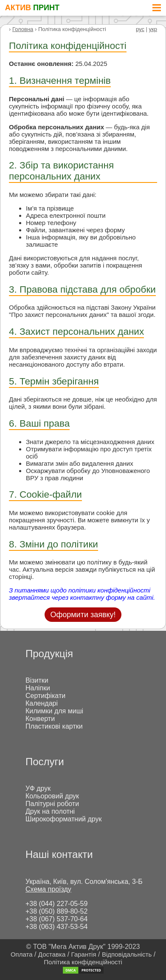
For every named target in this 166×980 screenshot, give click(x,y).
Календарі (42, 703)
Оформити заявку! (83, 615)
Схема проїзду (48, 889)
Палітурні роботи (52, 804)
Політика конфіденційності (83, 962)
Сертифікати (45, 696)
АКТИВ (32, 8)
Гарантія (84, 954)
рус (140, 29)
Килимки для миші (54, 711)
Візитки (37, 680)
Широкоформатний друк (64, 819)
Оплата (22, 954)
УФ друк (38, 788)
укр (153, 29)
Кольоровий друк (52, 796)
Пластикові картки (54, 726)
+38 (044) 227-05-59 (56, 904)
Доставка (52, 954)
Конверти (40, 719)
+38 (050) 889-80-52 (56, 911)
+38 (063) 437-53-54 (56, 927)
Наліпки (38, 688)
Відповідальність (127, 954)
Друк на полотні (50, 811)
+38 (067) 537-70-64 (56, 919)
